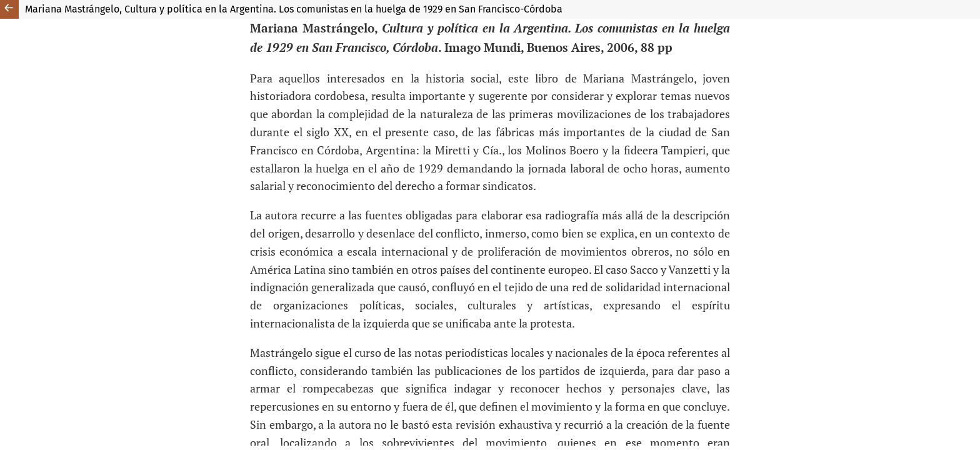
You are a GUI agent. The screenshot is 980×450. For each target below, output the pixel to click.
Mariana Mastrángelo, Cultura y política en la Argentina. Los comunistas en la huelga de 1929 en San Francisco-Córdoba (294, 9)
